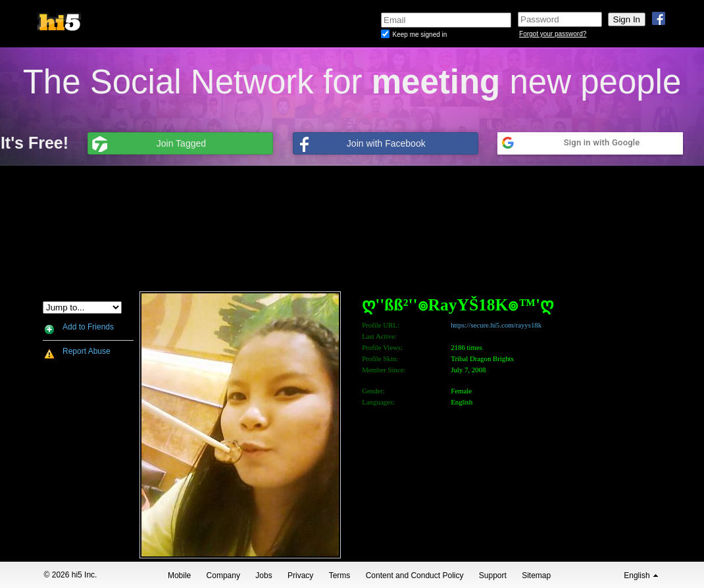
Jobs (264, 576)
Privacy (300, 576)
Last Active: (379, 336)
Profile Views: (382, 347)
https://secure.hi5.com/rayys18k (496, 325)
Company (223, 576)
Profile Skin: (380, 358)
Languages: (378, 402)
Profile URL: (381, 325)
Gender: (373, 391)
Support (493, 576)
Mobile (179, 576)
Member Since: (384, 370)
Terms (340, 576)
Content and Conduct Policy (415, 576)
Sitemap (536, 576)
